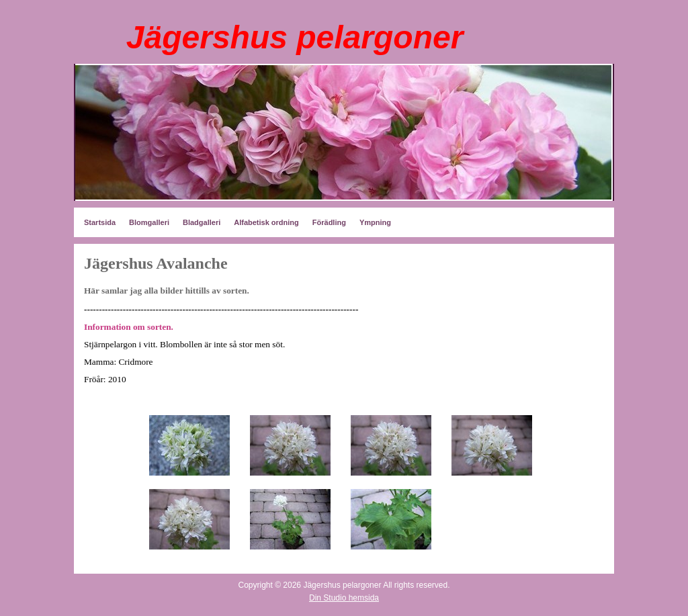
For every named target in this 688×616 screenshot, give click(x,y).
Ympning (375, 222)
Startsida (100, 222)
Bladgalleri (202, 222)
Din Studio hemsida (344, 598)
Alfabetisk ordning (266, 222)
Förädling (329, 222)
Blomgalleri (149, 222)
